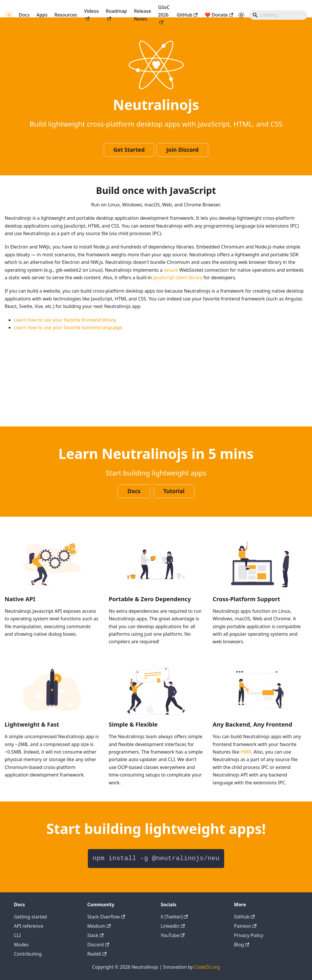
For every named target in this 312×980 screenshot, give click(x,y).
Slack (95, 935)
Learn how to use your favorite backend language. (69, 327)
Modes (21, 945)
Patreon (245, 926)
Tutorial (174, 491)
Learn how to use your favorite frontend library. (66, 320)
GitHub (187, 15)
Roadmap (116, 14)
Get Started (129, 150)
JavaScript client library (178, 278)
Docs (24, 15)
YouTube (173, 935)
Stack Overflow (106, 917)
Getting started (30, 917)
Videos (91, 14)
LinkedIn (173, 926)
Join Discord (183, 150)
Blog (242, 945)
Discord (98, 945)
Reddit (97, 954)
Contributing (28, 954)
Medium (99, 926)
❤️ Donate (219, 15)
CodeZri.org (207, 967)
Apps (42, 15)
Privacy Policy (249, 935)
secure (171, 270)
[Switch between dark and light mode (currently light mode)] (241, 15)
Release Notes (143, 15)
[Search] (278, 15)
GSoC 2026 (164, 14)
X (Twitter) (174, 917)
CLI (17, 935)
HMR (246, 752)
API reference (29, 926)
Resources (66, 15)
